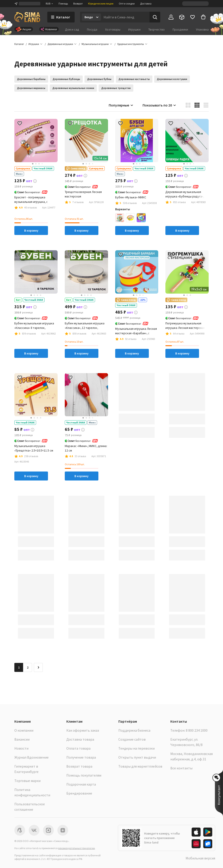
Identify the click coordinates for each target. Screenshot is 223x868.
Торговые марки (27, 781)
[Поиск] (155, 17)
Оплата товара (78, 748)
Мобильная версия (200, 858)
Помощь (63, 3)
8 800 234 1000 (197, 730)
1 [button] (19, 667)
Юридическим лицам (101, 3)
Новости (21, 748)
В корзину (31, 230)
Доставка (146, 3)
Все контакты (181, 768)
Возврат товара (79, 766)
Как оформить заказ (83, 730)
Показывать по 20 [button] (159, 105)
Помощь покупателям (84, 775)
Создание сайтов (132, 739)
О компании (24, 730)
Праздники (180, 29)
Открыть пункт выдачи (137, 757)
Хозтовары (113, 29)
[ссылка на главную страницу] (27, 17)
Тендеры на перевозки (136, 748)
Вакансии (22, 739)
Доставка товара (80, 739)
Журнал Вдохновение (31, 757)
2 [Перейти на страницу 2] (28, 667)
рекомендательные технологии (76, 848)
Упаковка (202, 29)
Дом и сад (72, 29)
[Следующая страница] (38, 667)
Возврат (78, 3)
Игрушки (134, 29)
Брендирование (79, 793)
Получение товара (81, 757)
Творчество (157, 29)
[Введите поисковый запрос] (125, 17)
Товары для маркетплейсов (140, 766)
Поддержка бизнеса (134, 730)
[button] (131, 44)
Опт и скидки (127, 3)
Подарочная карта (81, 784)
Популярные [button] (121, 105)
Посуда (92, 29)
